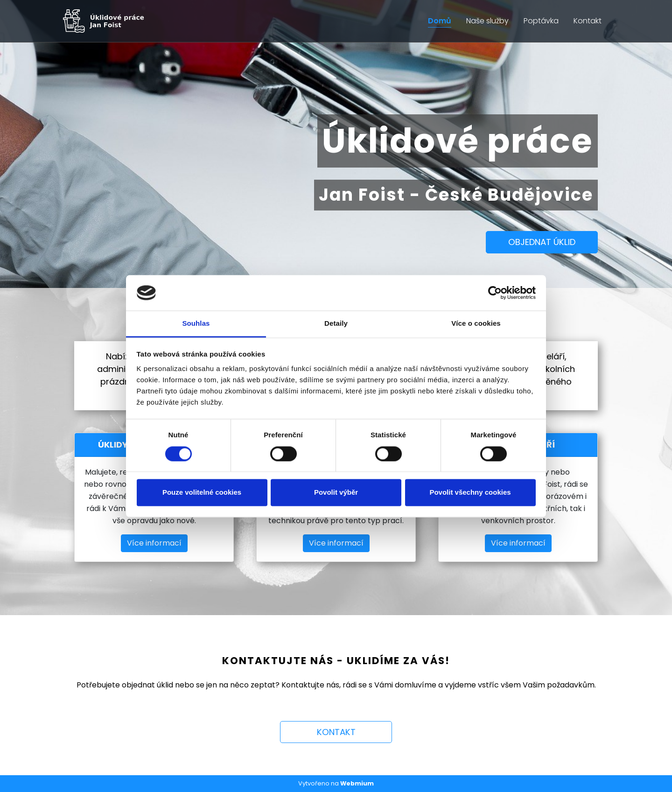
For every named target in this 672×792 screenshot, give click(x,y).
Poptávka (541, 21)
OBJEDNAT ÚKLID (542, 242)
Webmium (357, 783)
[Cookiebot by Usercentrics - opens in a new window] (495, 293)
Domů (440, 21)
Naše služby (487, 21)
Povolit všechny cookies (470, 493)
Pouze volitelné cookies (202, 493)
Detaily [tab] (336, 324)
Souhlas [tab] (196, 324)
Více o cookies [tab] (476, 324)
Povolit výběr (336, 493)
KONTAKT (336, 732)
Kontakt (588, 21)
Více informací (154, 543)
